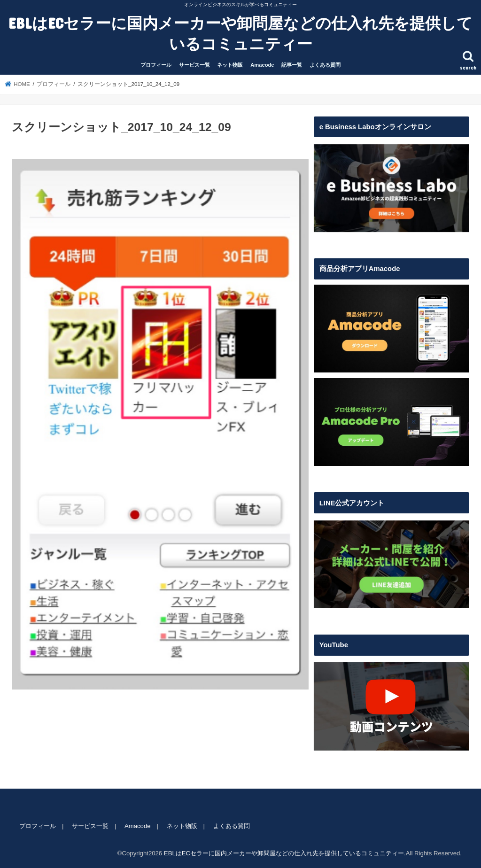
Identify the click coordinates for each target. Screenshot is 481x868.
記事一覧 (292, 65)
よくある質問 (325, 65)
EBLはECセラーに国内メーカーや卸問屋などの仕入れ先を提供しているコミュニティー (240, 33)
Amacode (262, 65)
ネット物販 (230, 65)
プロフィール (156, 65)
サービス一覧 (194, 65)
